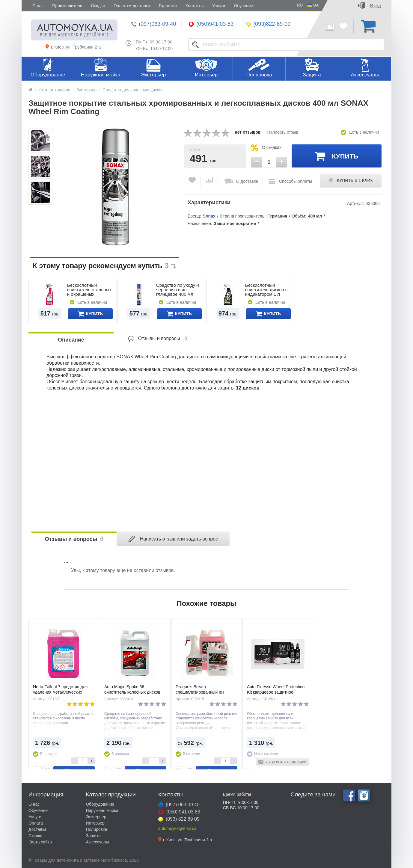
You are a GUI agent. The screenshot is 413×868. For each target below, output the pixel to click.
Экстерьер (154, 75)
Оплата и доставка (132, 6)
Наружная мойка (101, 75)
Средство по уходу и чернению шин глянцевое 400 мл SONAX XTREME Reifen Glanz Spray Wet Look (178, 296)
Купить (337, 156)
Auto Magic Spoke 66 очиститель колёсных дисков (132, 689)
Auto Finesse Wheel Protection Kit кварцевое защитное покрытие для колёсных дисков (277, 692)
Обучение (243, 6)
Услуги (219, 6)
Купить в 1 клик (351, 181)
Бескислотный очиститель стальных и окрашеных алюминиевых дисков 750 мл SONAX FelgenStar (90, 296)
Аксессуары (365, 75)
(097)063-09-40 (154, 24)
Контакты (195, 6)
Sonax (209, 216)
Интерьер (206, 75)
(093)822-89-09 (268, 24)
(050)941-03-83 (211, 24)
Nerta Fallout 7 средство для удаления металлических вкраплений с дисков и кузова (62, 692)
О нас (38, 6)
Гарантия (168, 6)
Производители (67, 6)
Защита (312, 75)
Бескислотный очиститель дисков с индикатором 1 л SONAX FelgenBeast (266, 292)
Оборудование (48, 75)
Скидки (98, 6)
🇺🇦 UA (313, 5)
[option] (40, 141)
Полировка (259, 75)
